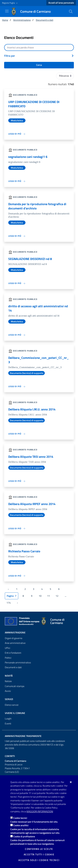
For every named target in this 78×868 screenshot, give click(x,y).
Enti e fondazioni (13, 653)
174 (9, 603)
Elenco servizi (12, 705)
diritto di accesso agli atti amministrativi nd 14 (38, 308)
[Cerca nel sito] (71, 11)
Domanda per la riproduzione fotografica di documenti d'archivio (37, 206)
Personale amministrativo (18, 663)
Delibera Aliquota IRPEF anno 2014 (32, 504)
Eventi (8, 724)
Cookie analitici (21, 825)
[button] (10, 3)
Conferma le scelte (39, 849)
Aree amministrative (15, 643)
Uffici (7, 648)
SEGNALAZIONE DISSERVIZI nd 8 (30, 259)
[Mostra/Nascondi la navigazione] (7, 11)
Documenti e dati (45, 20)
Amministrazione (22, 20)
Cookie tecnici (20, 818)
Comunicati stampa (15, 686)
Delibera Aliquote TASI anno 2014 (31, 457)
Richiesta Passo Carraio (24, 551)
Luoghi (8, 719)
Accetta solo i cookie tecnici (39, 860)
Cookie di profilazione (24, 836)
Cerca (39, 65)
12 (57, 596)
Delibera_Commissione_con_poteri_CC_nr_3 (38, 360)
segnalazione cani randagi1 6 (28, 157)
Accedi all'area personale (61, 3)
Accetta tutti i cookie (39, 854)
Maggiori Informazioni (40, 811)
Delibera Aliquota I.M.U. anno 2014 (32, 409)
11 (49, 596)
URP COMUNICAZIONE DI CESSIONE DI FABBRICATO (34, 104)
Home (5, 20)
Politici (8, 658)
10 (40, 596)
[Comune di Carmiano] (33, 11)
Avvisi (8, 691)
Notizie (8, 681)
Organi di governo (14, 638)
